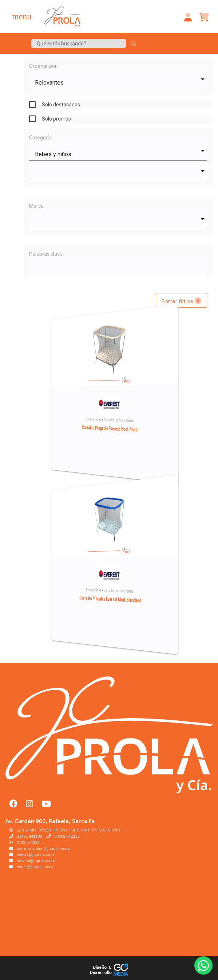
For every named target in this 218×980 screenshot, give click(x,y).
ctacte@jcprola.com (31, 867)
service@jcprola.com (32, 861)
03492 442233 (63, 836)
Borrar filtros (181, 300)
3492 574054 (24, 843)
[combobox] (118, 79)
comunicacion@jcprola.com (39, 849)
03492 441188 (25, 836)
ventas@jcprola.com (32, 855)
